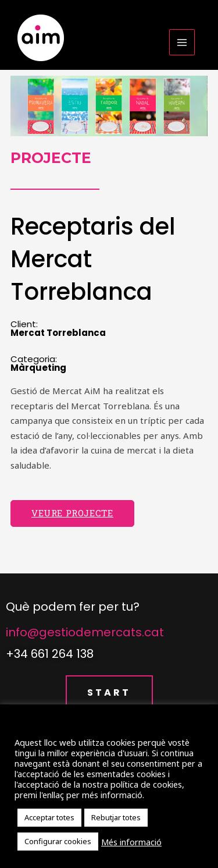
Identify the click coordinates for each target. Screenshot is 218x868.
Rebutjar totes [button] (116, 817)
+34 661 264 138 (50, 654)
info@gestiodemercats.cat (85, 632)
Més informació (131, 842)
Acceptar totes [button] (49, 817)
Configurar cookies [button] (58, 841)
